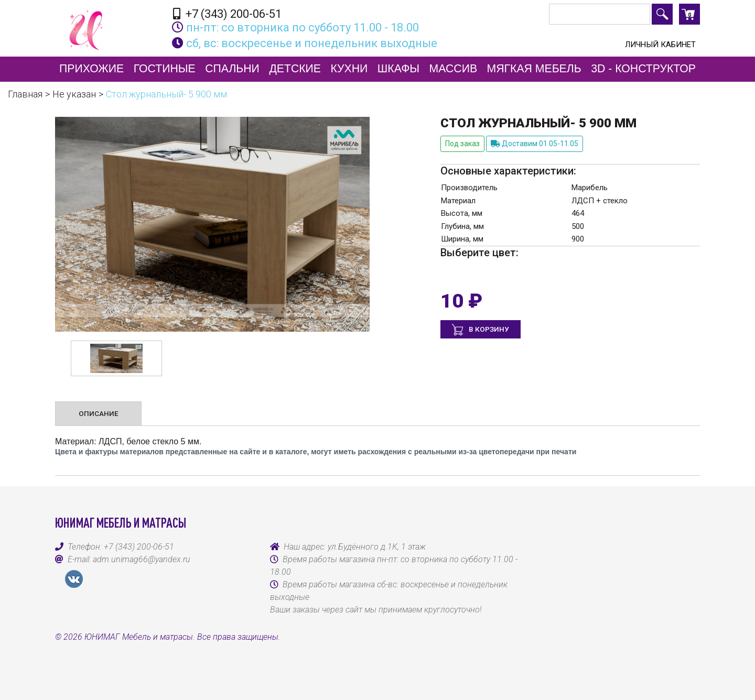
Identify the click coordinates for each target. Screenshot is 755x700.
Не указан (74, 94)
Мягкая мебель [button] (534, 69)
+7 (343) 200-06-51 (227, 14)
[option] (116, 358)
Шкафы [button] (398, 69)
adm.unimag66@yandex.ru (142, 559)
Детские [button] (295, 69)
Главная (25, 94)
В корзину (488, 329)
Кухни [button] (349, 69)
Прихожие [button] (91, 69)
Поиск (662, 14)
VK (74, 579)
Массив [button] (453, 69)
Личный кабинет (660, 45)
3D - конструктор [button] (643, 69)
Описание (99, 413)
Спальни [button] (232, 69)
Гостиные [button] (165, 69)
